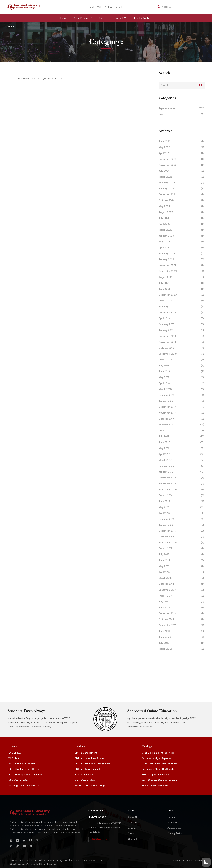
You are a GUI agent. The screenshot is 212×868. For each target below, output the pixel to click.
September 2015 (182, 543)
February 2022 (182, 254)
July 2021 (182, 283)
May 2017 (182, 448)
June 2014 (182, 608)
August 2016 (182, 495)
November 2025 (182, 165)
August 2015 (182, 549)
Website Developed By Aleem (188, 860)
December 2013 (182, 613)
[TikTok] (17, 846)
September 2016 (182, 490)
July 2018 (182, 366)
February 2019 (182, 324)
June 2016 (182, 501)
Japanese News (182, 108)
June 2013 (182, 631)
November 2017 (182, 413)
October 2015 (182, 537)
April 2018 (182, 383)
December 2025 (182, 159)
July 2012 (182, 643)
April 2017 (182, 454)
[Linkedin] (31, 846)
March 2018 (182, 389)
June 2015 (182, 560)
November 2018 (182, 342)
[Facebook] (30, 840)
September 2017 (182, 425)
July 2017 (182, 436)
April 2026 (182, 153)
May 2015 (182, 566)
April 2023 (182, 224)
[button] (99, 839)
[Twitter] (37, 840)
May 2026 (182, 147)
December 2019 (182, 313)
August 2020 (182, 301)
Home (11, 27)
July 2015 (182, 555)
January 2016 (182, 525)
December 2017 (182, 407)
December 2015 (182, 531)
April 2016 (182, 513)
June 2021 (182, 289)
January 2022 (182, 259)
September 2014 (182, 590)
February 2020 (182, 307)
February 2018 (182, 395)
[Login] (11, 840)
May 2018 (182, 377)
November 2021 (182, 265)
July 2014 (182, 602)
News (182, 114)
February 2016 (182, 519)
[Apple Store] (24, 840)
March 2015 (182, 578)
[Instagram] (11, 846)
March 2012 (182, 649)
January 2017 (182, 472)
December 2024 (182, 194)
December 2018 (182, 336)
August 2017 (182, 431)
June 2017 (182, 442)
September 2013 (182, 625)
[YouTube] (24, 846)
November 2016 (182, 484)
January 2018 (182, 401)
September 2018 (182, 354)
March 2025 (182, 177)
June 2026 (182, 141)
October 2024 (182, 200)
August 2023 (182, 212)
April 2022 (182, 248)
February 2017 (182, 466)
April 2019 (182, 318)
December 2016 (182, 478)
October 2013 (182, 619)
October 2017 (182, 419)
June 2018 (182, 371)
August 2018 (182, 360)
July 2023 (182, 218)
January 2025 (182, 189)
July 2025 (182, 171)
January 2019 (182, 330)
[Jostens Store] (18, 840)
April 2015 (182, 572)
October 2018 (182, 348)
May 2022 (182, 242)
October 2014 (182, 584)
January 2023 (182, 236)
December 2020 (182, 295)
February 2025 (182, 183)
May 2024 (182, 206)
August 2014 (182, 596)
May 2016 (182, 507)
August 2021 (182, 277)
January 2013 (182, 637)
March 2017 (182, 460)
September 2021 (182, 271)
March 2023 (182, 230)
